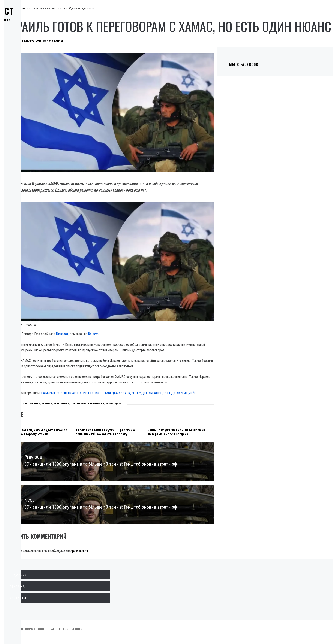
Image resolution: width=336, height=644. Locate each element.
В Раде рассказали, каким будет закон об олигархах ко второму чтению (92, 433)
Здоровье (24, 99)
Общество (24, 52)
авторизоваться (141, 557)
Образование (27, 71)
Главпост (37, 11)
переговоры (126, 402)
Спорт (21, 118)
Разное (22, 108)
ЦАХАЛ (183, 402)
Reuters (158, 311)
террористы (160, 402)
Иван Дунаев (119, 58)
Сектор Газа (143, 402)
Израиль (111, 402)
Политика (24, 33)
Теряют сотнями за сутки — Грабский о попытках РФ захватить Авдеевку (147, 433)
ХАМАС (174, 402)
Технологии (26, 80)
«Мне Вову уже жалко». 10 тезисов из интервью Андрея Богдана (207, 433)
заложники (97, 402)
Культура (24, 89)
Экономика (25, 42)
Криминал (25, 61)
